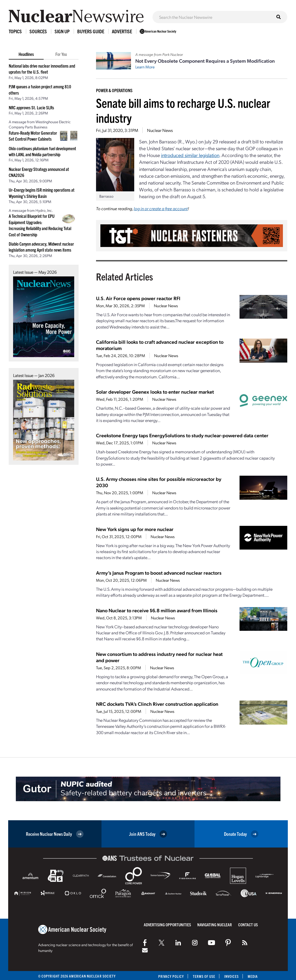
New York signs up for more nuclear (135, 529)
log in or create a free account (161, 208)
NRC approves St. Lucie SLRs (31, 107)
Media (253, 976)
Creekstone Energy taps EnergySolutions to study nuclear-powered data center (182, 435)
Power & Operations (114, 90)
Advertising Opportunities (167, 925)
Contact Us (248, 925)
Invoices (231, 976)
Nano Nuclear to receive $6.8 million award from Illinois (157, 610)
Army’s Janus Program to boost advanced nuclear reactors (159, 573)
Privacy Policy (170, 976)
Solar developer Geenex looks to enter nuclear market (155, 392)
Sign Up (62, 31)
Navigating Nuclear (215, 925)
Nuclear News (160, 130)
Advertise (122, 31)
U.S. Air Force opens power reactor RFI (138, 298)
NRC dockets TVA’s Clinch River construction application (157, 704)
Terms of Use (204, 976)
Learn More (145, 67)
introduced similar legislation (190, 155)
